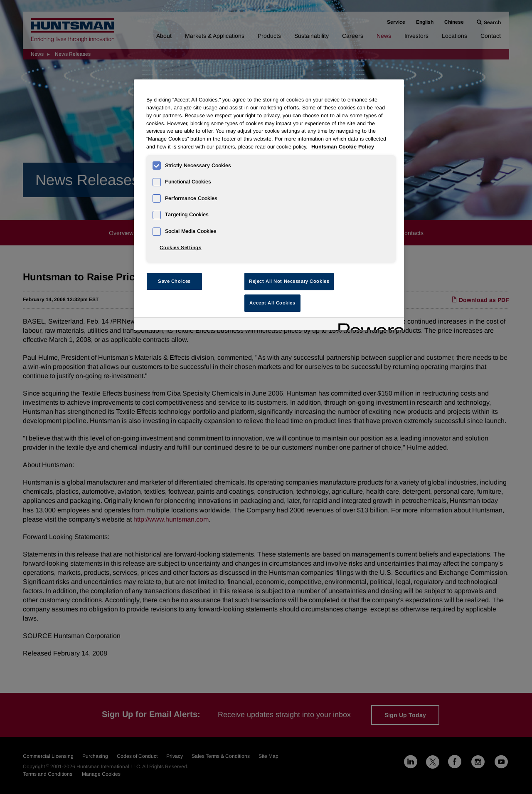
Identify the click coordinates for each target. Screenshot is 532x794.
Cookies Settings (180, 247)
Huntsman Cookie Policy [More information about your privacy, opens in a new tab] (343, 147)
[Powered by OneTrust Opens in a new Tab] (368, 325)
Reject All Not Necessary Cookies (289, 281)
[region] (269, 205)
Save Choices (174, 281)
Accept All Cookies (272, 303)
